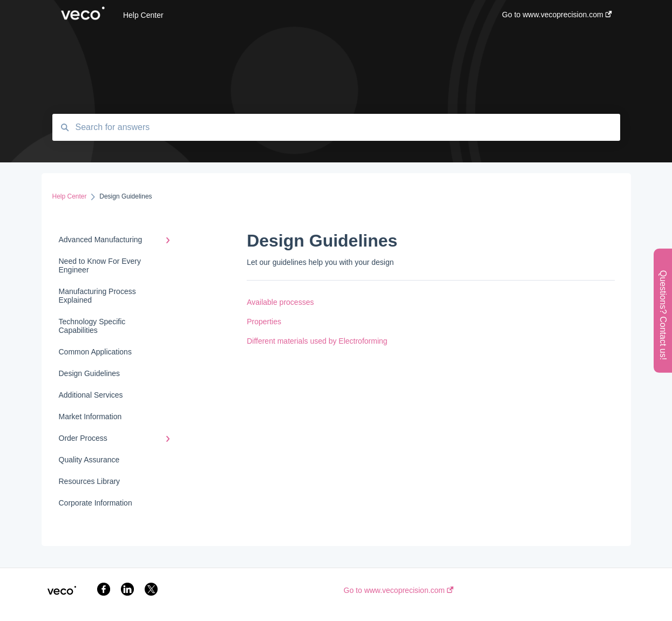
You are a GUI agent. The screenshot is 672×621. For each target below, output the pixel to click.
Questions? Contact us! (663, 315)
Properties (264, 322)
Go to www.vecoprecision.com (399, 590)
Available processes (280, 302)
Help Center (143, 15)
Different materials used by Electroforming (317, 341)
